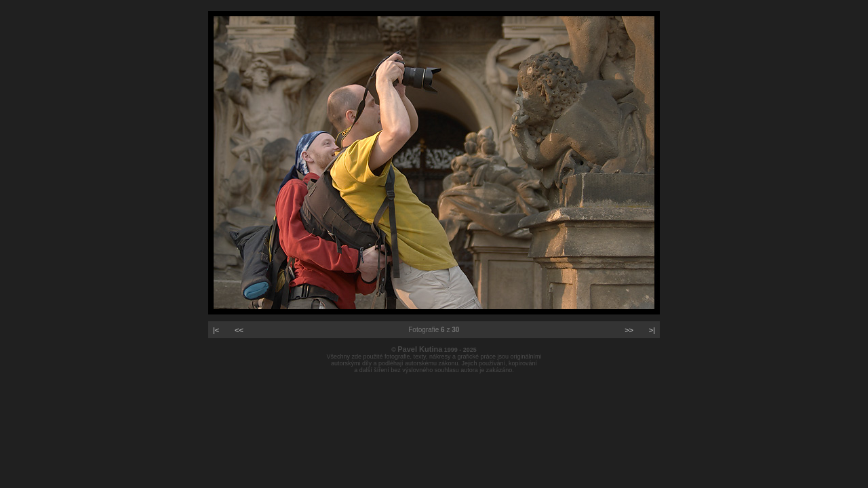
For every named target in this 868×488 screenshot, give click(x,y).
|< (216, 330)
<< (239, 330)
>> (629, 330)
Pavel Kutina (420, 349)
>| (652, 330)
